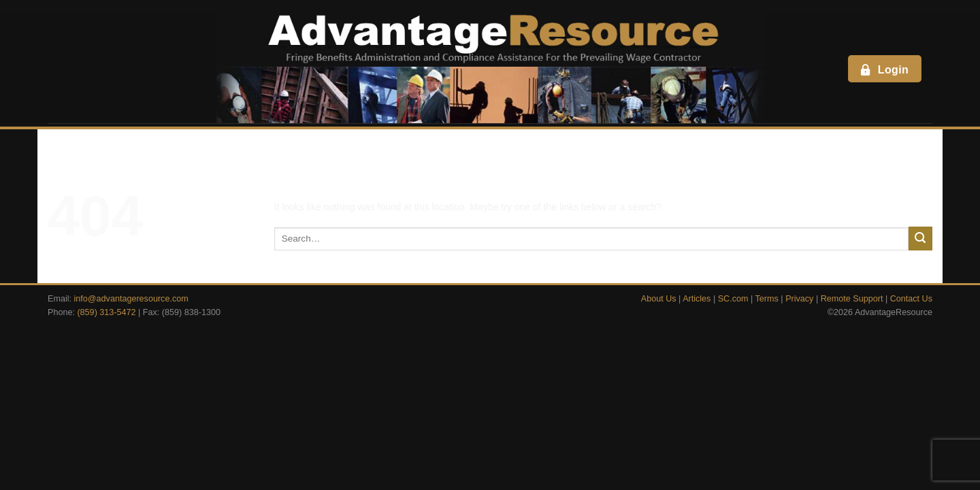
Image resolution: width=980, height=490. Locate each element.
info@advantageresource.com (131, 299)
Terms (767, 299)
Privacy (799, 299)
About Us (659, 299)
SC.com (733, 299)
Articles (697, 299)
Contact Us (911, 299)
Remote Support (852, 299)
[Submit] (920, 239)
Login (884, 69)
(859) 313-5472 (106, 312)
